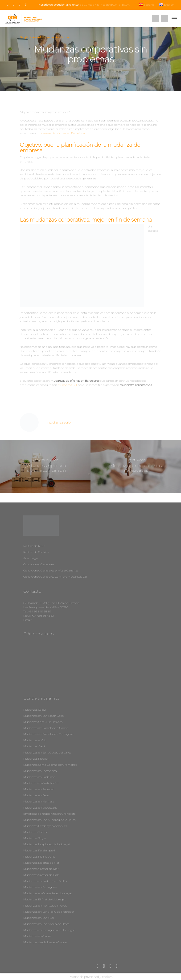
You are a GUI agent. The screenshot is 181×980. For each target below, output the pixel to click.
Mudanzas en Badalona (39, 777)
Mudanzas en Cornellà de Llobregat (48, 893)
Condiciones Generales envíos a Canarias (51, 570)
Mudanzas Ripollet (36, 759)
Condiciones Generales (39, 564)
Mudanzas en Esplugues (40, 887)
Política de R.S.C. (34, 546)
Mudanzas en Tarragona (40, 771)
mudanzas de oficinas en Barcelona (61, 133)
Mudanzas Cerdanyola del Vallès (45, 826)
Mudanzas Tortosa (36, 832)
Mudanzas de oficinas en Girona (45, 942)
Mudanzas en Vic (35, 740)
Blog (23, 37)
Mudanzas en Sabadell (39, 789)
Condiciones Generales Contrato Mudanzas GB (55, 577)
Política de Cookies (36, 552)
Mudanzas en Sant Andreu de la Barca (49, 820)
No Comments (118, 71)
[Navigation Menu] (174, 19)
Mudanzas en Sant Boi (39, 918)
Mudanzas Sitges (35, 838)
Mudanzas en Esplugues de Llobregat (49, 930)
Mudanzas (33, 37)
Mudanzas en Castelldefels (41, 783)
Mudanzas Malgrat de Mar (41, 863)
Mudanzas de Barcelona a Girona (46, 728)
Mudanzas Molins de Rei (40, 856)
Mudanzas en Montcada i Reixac (45, 905)
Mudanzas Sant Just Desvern (43, 722)
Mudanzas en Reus (36, 795)
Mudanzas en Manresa (39, 801)
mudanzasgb (62, 71)
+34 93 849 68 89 (40, 611)
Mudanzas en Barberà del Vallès (45, 881)
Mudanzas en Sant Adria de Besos (46, 924)
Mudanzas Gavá (34, 746)
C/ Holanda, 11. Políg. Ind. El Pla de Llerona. (51, 603)
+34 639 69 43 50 (43, 616)
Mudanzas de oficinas (55, 37)
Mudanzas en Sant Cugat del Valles (47, 752)
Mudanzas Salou (35, 710)
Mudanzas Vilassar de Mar (41, 869)
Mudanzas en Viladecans (40, 808)
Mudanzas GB (67, 385)
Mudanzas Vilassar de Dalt (41, 875)
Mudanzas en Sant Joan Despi (44, 716)
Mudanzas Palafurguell (39, 850)
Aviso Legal (31, 558)
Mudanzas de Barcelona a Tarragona (48, 734)
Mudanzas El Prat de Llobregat (45, 899)
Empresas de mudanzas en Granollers (49, 814)
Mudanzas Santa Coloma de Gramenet (50, 765)
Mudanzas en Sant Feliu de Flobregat (49, 912)
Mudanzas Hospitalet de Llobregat (47, 844)
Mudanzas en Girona (37, 936)
